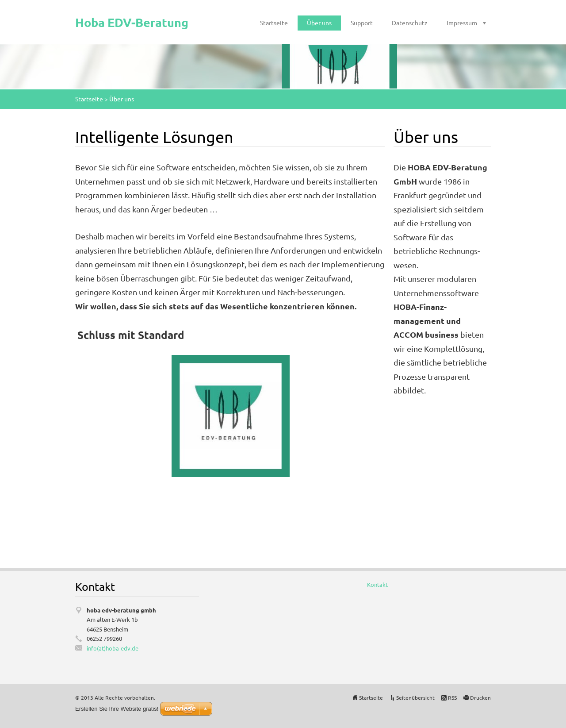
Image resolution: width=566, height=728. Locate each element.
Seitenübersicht (415, 697)
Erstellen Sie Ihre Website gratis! (117, 709)
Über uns (319, 23)
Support (362, 23)
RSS (452, 697)
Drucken (480, 697)
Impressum (462, 23)
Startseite (274, 23)
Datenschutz (410, 23)
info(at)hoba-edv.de (113, 648)
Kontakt (377, 584)
